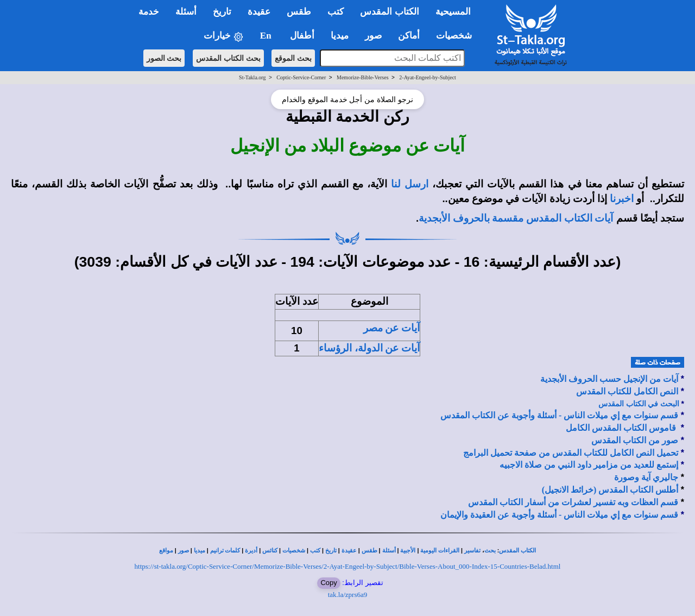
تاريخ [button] (222, 12)
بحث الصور (164, 58)
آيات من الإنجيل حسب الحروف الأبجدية (609, 379)
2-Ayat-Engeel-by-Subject (428, 77)
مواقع (166, 551)
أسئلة (389, 551)
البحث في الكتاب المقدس (639, 404)
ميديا (200, 551)
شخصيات (294, 551)
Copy (328, 583)
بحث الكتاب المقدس (228, 58)
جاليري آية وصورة (646, 477)
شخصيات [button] (457, 36)
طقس (369, 551)
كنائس (270, 551)
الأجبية (408, 551)
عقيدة (349, 551)
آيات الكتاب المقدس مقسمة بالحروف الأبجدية (516, 218)
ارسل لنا (410, 184)
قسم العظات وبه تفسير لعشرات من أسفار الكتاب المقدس (573, 502)
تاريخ (331, 551)
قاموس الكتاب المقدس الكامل (621, 428)
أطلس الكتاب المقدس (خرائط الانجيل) (610, 490)
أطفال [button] (302, 36)
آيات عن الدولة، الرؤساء (369, 348)
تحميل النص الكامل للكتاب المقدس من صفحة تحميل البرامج (571, 453)
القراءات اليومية (440, 551)
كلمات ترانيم (225, 551)
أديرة (251, 551)
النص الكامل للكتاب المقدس (627, 391)
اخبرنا (622, 199)
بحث (490, 551)
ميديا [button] (340, 36)
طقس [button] (299, 12)
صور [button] (373, 36)
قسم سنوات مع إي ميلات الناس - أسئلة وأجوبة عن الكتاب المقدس (559, 415)
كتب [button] (336, 12)
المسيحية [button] (453, 12)
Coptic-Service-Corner (301, 77)
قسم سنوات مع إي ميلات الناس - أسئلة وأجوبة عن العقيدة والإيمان (559, 515)
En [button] (267, 36)
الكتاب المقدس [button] (389, 12)
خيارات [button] (224, 36)
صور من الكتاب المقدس (635, 440)
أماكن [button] (409, 36)
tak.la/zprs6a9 (348, 595)
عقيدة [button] (259, 12)
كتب (315, 551)
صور (184, 551)
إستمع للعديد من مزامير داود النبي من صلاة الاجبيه (589, 465)
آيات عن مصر (391, 328)
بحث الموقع (293, 58)
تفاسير (472, 551)
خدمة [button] (149, 12)
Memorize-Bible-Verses (363, 77)
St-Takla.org (252, 77)
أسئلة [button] (186, 12)
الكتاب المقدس (517, 551)
